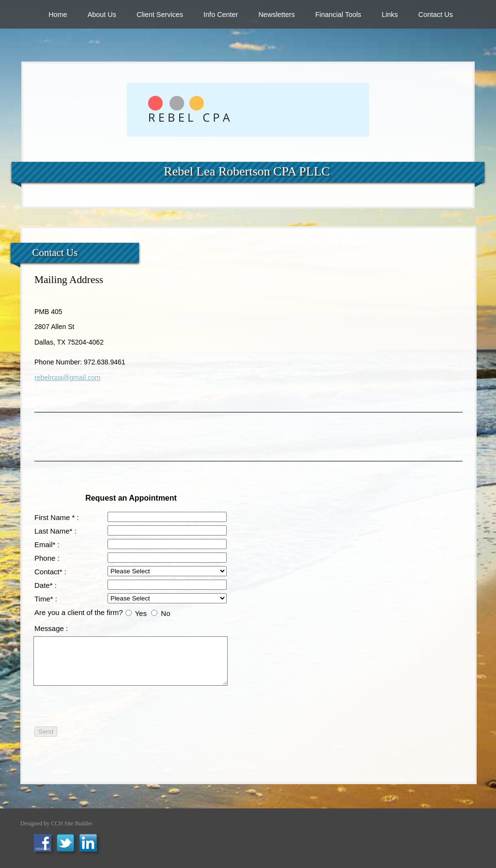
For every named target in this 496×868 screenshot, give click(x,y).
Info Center (221, 15)
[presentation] (156, 705)
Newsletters (276, 15)
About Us (102, 15)
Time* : (46, 599)
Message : (51, 628)
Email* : (47, 544)
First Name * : (57, 517)
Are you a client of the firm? (79, 612)
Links (390, 15)
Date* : (46, 585)
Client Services (160, 15)
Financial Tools (338, 15)
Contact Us (436, 15)
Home (58, 15)
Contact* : (50, 572)
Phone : (47, 558)
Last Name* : (55, 531)
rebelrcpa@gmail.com (67, 378)
